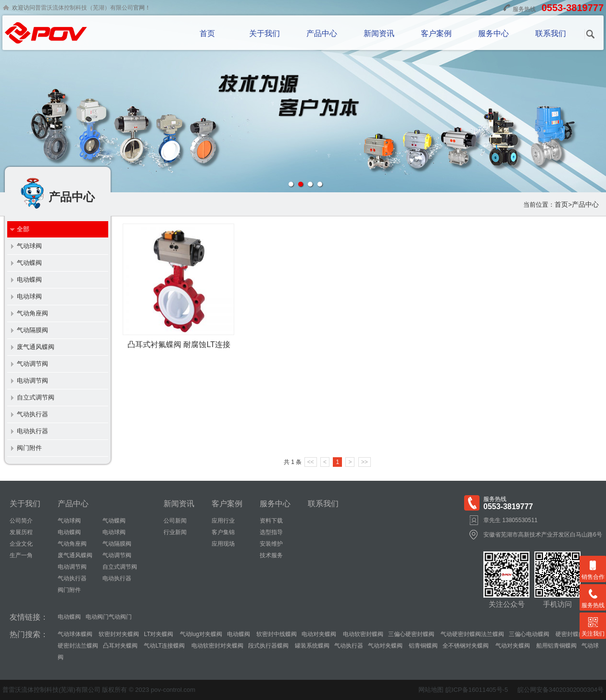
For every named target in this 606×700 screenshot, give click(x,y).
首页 (207, 33)
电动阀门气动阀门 (109, 617)
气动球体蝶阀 (75, 634)
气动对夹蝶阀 (385, 646)
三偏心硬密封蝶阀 (411, 634)
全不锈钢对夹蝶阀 (466, 646)
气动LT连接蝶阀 (164, 646)
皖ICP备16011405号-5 (477, 690)
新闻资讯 (379, 33)
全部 (23, 229)
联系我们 (551, 33)
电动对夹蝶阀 (319, 634)
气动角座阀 (32, 313)
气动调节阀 (32, 364)
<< (311, 462)
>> (365, 462)
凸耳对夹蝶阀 (120, 646)
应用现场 (223, 544)
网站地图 (431, 690)
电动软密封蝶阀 (362, 634)
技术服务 (271, 555)
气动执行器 (32, 414)
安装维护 (271, 544)
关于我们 (265, 33)
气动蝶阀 (29, 263)
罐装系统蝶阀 (311, 646)
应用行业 (223, 521)
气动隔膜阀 (32, 330)
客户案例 (436, 33)
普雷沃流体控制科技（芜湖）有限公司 (84, 8)
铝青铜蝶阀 (423, 646)
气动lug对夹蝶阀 (200, 634)
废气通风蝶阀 (36, 347)
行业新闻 (175, 532)
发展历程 (21, 532)
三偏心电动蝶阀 (529, 634)
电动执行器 (32, 431)
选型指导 (271, 532)
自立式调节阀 (36, 397)
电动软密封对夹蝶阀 (216, 646)
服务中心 (493, 33)
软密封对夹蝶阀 (118, 634)
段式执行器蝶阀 (268, 646)
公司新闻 (175, 521)
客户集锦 (223, 532)
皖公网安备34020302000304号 (561, 690)
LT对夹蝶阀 (158, 634)
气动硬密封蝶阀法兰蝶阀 (472, 634)
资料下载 (271, 521)
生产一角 (21, 555)
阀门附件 (29, 448)
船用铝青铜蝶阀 (556, 646)
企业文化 (21, 544)
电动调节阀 (32, 381)
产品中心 (322, 33)
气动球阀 (29, 246)
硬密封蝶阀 (569, 634)
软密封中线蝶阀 (276, 634)
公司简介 (21, 521)
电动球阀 (29, 296)
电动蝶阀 (29, 280)
